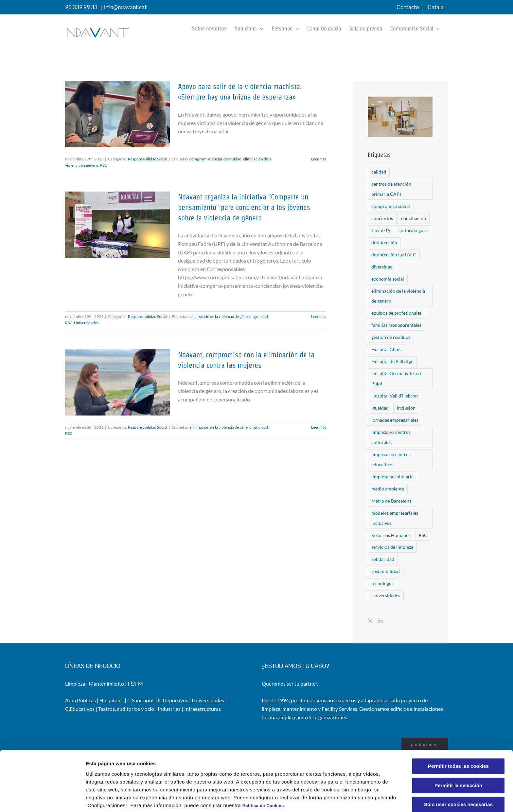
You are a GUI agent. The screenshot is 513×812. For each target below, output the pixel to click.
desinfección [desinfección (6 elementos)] (384, 242)
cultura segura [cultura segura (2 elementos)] (413, 230)
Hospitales (112, 700)
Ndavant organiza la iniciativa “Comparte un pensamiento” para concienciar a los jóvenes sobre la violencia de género (244, 207)
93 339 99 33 (81, 7)
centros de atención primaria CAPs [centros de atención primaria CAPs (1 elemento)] (391, 189)
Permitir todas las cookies (458, 738)
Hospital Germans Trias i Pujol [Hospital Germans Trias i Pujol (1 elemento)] (396, 378)
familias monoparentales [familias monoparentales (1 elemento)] (396, 325)
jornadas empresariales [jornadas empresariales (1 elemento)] (395, 420)
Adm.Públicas (80, 700)
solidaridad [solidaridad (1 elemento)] (383, 559)
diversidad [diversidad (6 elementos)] (382, 267)
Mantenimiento (106, 683)
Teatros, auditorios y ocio (126, 709)
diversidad (232, 159)
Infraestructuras (203, 709)
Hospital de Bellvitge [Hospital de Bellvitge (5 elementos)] (392, 361)
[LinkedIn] (380, 621)
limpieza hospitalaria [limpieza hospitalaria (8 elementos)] (392, 477)
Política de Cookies (263, 778)
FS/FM (135, 683)
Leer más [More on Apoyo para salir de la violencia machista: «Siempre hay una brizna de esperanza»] (319, 159)
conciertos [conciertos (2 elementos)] (382, 218)
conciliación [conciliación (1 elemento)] (414, 218)
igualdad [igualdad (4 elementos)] (380, 408)
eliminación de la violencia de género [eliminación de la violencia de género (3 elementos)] (398, 296)
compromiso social (206, 159)
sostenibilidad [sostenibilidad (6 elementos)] (386, 571)
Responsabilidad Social (148, 159)
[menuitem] (436, 7)
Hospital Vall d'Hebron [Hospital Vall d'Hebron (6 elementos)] (395, 396)
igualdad (261, 316)
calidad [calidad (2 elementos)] (379, 172)
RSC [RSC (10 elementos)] (423, 535)
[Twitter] (370, 621)
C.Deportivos (173, 700)
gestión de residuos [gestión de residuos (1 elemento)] (391, 337)
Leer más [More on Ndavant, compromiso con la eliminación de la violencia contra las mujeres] (319, 427)
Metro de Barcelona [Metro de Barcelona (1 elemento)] (391, 501)
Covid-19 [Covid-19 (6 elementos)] (381, 230)
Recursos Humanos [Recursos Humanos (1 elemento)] (391, 535)
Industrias (169, 709)
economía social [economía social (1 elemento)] (388, 279)
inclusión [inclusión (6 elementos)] (406, 408)
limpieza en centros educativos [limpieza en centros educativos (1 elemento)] (391, 459)
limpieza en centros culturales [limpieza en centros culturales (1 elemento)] (391, 437)
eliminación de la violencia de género (221, 316)
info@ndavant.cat (125, 7)
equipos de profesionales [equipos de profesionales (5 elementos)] (397, 313)
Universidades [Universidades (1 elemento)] (386, 595)
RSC (103, 165)
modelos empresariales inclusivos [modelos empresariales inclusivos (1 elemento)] (395, 518)
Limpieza (75, 683)
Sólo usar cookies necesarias (458, 777)
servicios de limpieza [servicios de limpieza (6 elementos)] (392, 547)
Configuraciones (352, 799)
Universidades (86, 323)
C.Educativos (80, 709)
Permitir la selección (458, 758)
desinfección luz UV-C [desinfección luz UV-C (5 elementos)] (394, 255)
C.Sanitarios (141, 700)
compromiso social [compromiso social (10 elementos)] (391, 206)
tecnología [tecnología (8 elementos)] (382, 583)
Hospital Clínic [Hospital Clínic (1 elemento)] (387, 349)
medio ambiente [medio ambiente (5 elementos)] (388, 489)
